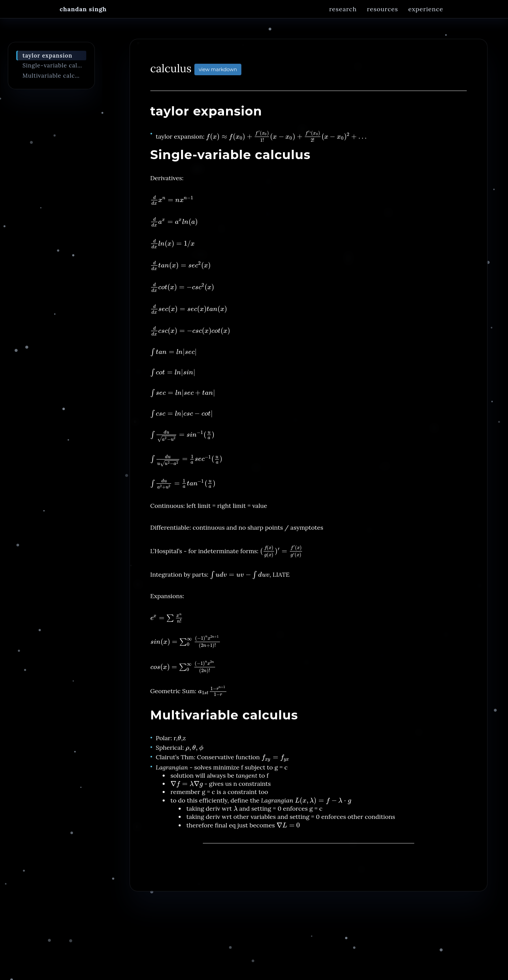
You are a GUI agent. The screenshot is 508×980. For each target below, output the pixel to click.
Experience (426, 15)
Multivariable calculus (54, 79)
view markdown (218, 73)
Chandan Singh (83, 15)
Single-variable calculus (54, 69)
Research (343, 15)
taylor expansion (47, 59)
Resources (382, 15)
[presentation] (286, 140)
